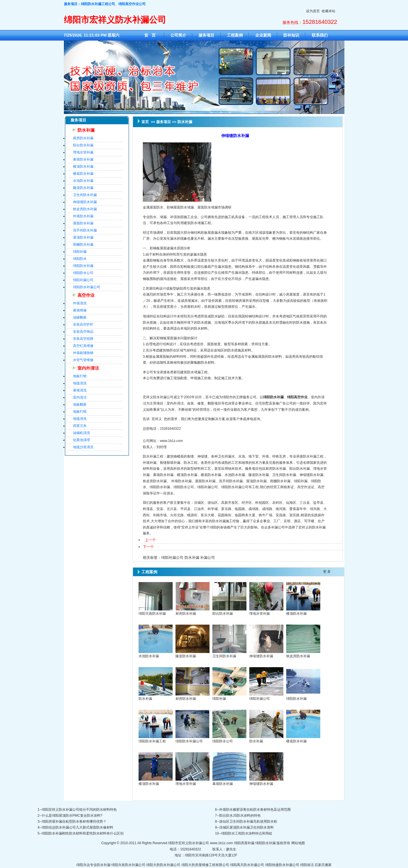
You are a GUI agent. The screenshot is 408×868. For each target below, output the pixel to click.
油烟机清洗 (81, 433)
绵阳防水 (80, 259)
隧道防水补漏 (83, 188)
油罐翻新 (80, 317)
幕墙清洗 (80, 390)
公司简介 (178, 35)
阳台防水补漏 (83, 145)
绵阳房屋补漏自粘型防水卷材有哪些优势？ (74, 821)
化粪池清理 (81, 440)
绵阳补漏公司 (83, 280)
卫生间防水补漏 (85, 195)
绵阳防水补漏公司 (87, 287)
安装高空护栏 (83, 325)
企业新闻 (263, 35)
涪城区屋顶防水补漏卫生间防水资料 (246, 827)
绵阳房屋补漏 (244, 843)
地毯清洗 (80, 383)
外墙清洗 (80, 303)
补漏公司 (208, 558)
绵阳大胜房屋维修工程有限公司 (205, 865)
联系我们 (320, 35)
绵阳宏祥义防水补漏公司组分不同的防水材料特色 (79, 810)
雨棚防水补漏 (83, 245)
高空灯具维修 (83, 346)
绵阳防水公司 (83, 273)
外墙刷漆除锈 (83, 353)
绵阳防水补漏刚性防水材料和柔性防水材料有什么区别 (83, 833)
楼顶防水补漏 (83, 167)
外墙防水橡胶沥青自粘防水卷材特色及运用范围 (255, 810)
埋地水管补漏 (83, 152)
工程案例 (235, 35)
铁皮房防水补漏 (85, 209)
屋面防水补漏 (83, 223)
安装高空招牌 (83, 339)
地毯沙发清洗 (83, 447)
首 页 (150, 35)
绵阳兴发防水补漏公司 (128, 865)
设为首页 (313, 11)
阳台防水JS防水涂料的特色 (240, 816)
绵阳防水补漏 (83, 266)
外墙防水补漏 (83, 216)
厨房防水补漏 (83, 138)
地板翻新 (80, 404)
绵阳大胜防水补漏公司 (163, 865)
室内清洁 (80, 397)
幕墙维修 (80, 310)
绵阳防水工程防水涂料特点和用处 (247, 833)
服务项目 (206, 35)
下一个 (148, 547)
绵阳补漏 (80, 252)
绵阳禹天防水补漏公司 (247, 865)
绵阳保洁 (307, 865)
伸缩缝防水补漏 (85, 202)
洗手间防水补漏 (85, 230)
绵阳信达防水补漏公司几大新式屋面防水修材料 (78, 827)
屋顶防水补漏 (83, 237)
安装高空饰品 (83, 332)
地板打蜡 (80, 376)
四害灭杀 (80, 426)
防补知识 (291, 35)
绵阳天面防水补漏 (152, 614)
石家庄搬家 (323, 865)
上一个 (150, 540)
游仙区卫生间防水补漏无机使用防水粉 (248, 821)
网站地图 (298, 843)
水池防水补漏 (83, 181)
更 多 (327, 572)
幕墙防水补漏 (83, 159)
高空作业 (86, 295)
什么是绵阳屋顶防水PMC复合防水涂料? (72, 816)
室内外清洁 (88, 368)
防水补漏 (86, 130)
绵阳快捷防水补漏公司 (282, 865)
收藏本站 (329, 11)
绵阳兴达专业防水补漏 (93, 865)
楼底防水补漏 (83, 174)
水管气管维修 (83, 360)
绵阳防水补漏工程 (152, 741)
